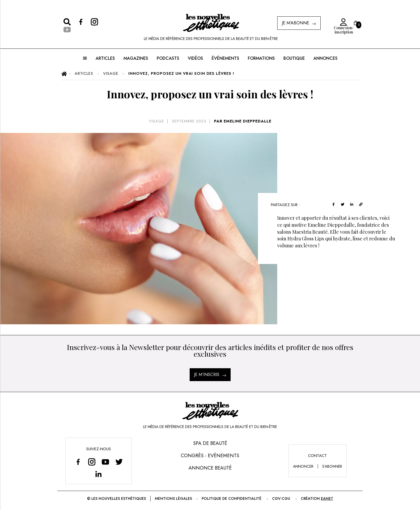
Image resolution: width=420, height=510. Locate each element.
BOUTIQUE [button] (294, 58)
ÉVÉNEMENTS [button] (225, 58)
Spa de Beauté (210, 443)
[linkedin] (366, 204)
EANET (323, 498)
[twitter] (357, 204)
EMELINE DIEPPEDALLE (247, 121)
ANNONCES (325, 58)
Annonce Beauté (210, 468)
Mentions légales (175, 498)
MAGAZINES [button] (136, 58)
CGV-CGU (280, 498)
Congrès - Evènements (210, 456)
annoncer (303, 466)
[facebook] (347, 204)
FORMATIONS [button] (261, 58)
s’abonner (333, 466)
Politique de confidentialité (232, 498)
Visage (157, 121)
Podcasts (167, 58)
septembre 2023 (188, 121)
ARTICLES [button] (105, 58)
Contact (318, 456)
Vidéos (195, 58)
